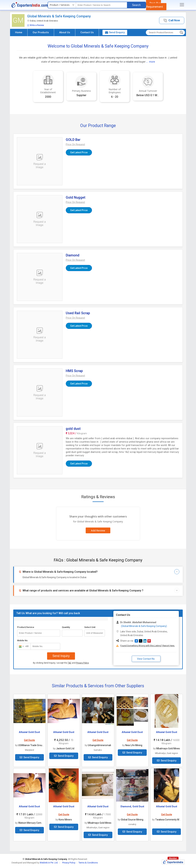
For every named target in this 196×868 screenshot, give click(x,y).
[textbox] (101, 5)
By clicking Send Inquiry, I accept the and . (61, 663)
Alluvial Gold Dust (29, 732)
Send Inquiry (61, 656)
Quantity (66, 627)
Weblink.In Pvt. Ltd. (49, 863)
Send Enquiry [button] (115, 32)
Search (136, 5)
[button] (172, 21)
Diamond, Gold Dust (132, 806)
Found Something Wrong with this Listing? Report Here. (148, 646)
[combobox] (23, 646)
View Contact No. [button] (146, 659)
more (152, 62)
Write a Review (36, 25)
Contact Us (87, 32)
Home (19, 32)
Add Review (98, 530)
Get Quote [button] (29, 740)
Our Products (41, 32)
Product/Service (26, 627)
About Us (65, 32)
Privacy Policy (82, 663)
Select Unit (90, 627)
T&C (70, 663)
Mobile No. (23, 640)
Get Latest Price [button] (79, 152)
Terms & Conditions (88, 863)
